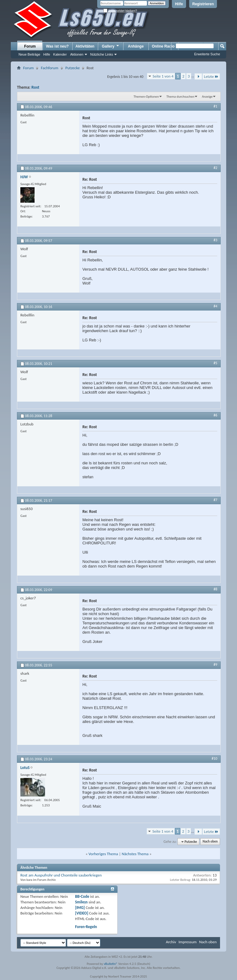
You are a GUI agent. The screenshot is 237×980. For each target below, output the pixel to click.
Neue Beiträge (29, 54)
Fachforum (49, 68)
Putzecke (73, 68)
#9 (215, 665)
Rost (35, 87)
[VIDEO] (82, 913)
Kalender (60, 54)
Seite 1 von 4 (163, 76)
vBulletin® (111, 964)
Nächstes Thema (135, 854)
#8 (215, 589)
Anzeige (207, 97)
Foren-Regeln (86, 927)
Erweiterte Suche (207, 54)
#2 (215, 168)
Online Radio (163, 46)
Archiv (171, 942)
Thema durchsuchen (180, 97)
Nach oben (210, 842)
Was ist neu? (57, 46)
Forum (30, 46)
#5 (215, 363)
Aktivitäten (85, 46)
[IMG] (80, 908)
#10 (214, 758)
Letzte (211, 76)
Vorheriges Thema (103, 854)
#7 (215, 500)
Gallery (111, 46)
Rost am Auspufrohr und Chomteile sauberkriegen (61, 875)
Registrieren (203, 4)
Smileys (81, 902)
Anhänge (136, 46)
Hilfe (179, 4)
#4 (215, 306)
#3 (215, 240)
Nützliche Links (102, 54)
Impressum (187, 942)
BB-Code (82, 896)
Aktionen (77, 54)
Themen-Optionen (146, 97)
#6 (215, 415)
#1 (215, 106)
